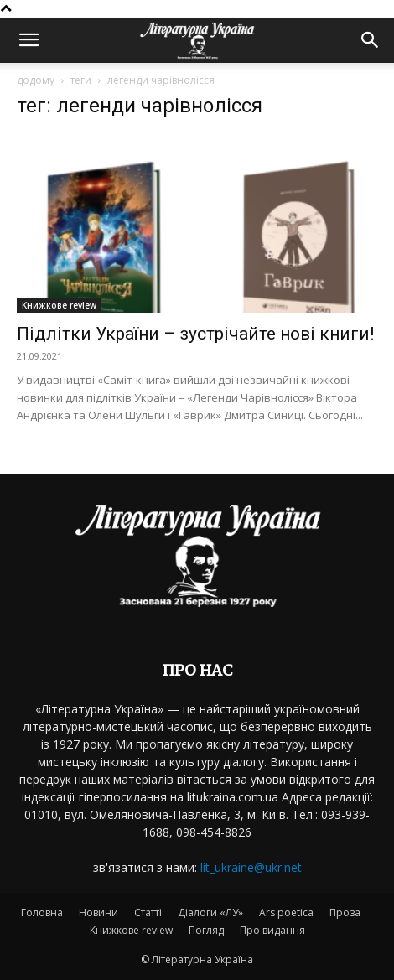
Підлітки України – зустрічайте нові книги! (195, 334)
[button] (29, 40)
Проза (345, 913)
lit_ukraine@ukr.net (251, 867)
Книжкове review (59, 305)
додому (36, 80)
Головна (42, 913)
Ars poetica (286, 913)
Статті (148, 913)
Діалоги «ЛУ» (210, 913)
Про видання (272, 930)
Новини (98, 913)
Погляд (206, 930)
